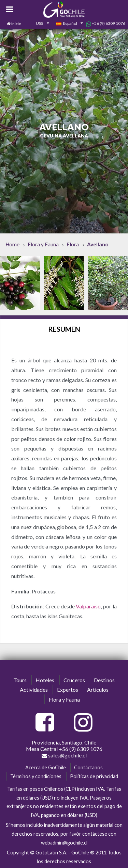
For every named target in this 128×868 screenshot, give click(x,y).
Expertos (68, 690)
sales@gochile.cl (64, 755)
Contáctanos (88, 767)
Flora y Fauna (64, 699)
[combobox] (39, 24)
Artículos (98, 690)
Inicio (16, 24)
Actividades (34, 690)
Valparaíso (88, 606)
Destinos (104, 680)
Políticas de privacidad (94, 776)
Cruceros (74, 680)
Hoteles (45, 680)
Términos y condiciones (36, 776)
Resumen (64, 329)
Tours (20, 680)
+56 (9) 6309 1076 (106, 23)
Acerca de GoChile (46, 767)
